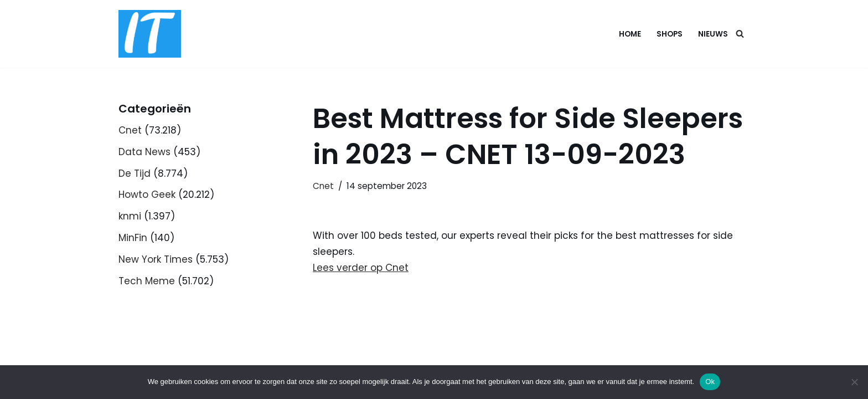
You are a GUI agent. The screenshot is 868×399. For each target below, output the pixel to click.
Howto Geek (147, 195)
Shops (670, 34)
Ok (710, 382)
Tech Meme (147, 281)
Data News (144, 152)
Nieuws (713, 34)
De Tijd (135, 173)
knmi (130, 216)
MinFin (133, 238)
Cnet (130, 130)
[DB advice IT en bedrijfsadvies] (150, 34)
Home (630, 34)
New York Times (156, 259)
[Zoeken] (740, 34)
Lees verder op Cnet (361, 268)
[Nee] (854, 382)
